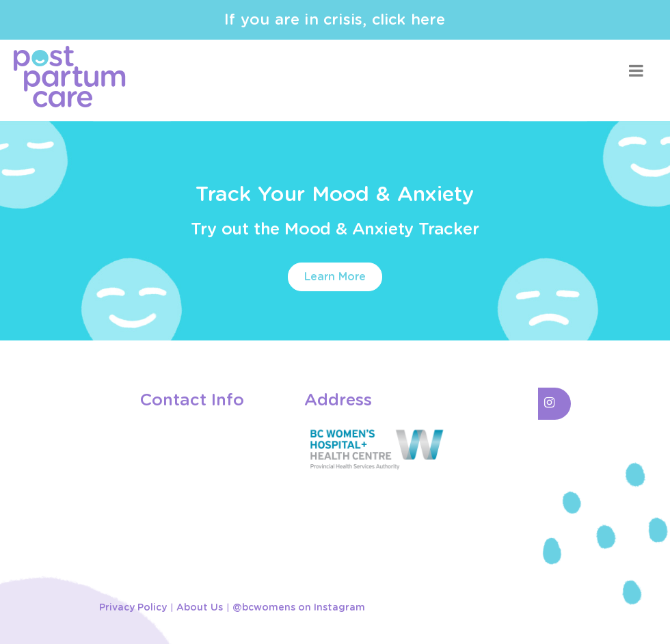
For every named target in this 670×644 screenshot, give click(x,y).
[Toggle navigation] (636, 71)
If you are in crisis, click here (335, 20)
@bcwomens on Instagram (299, 608)
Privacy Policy (133, 608)
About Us (200, 608)
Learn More (335, 277)
